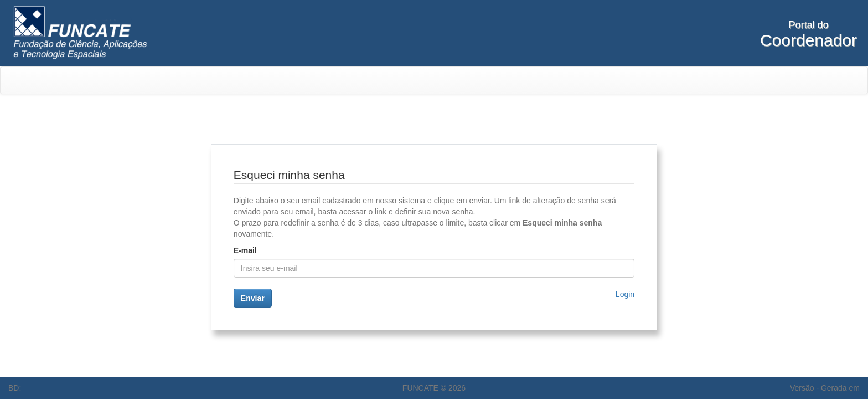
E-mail (245, 250)
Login (625, 294)
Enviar (253, 298)
